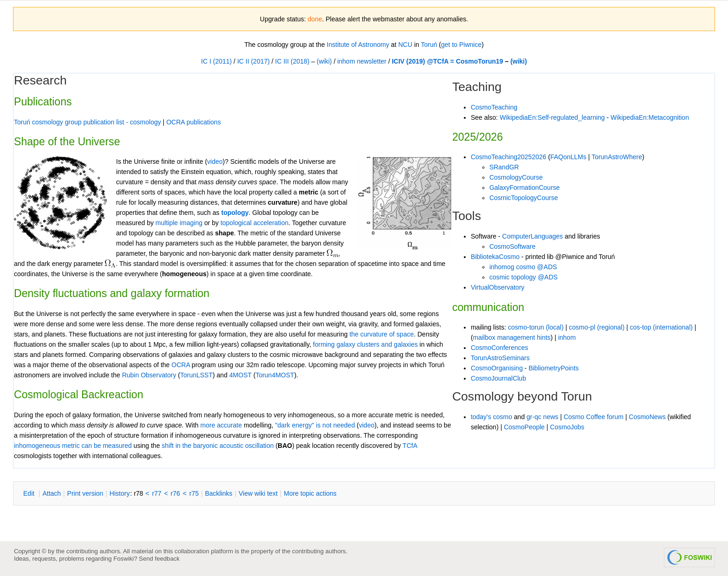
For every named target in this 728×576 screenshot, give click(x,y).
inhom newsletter (362, 61)
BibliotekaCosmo (495, 257)
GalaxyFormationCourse (525, 188)
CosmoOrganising (497, 368)
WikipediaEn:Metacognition (650, 117)
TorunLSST (196, 375)
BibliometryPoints (553, 368)
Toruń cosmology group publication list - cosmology (88, 122)
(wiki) (324, 61)
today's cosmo (491, 417)
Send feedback (159, 559)
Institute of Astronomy (358, 45)
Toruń (429, 45)
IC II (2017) (253, 61)
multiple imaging (179, 223)
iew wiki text (258, 493)
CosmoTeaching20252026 (509, 157)
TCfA (410, 446)
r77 (156, 493)
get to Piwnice (461, 45)
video (367, 425)
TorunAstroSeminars (500, 358)
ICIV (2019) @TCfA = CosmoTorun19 (448, 61)
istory (120, 493)
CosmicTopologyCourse (524, 198)
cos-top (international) (661, 327)
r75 (194, 493)
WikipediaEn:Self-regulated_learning (552, 117)
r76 (175, 493)
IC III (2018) (292, 61)
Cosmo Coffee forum (594, 417)
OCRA (181, 365)
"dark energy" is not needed (315, 425)
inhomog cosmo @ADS (523, 267)
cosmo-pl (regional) (597, 327)
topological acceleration (254, 223)
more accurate (221, 425)
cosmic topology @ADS (523, 277)
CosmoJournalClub (498, 378)
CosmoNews (647, 417)
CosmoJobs (567, 427)
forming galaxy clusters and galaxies (365, 344)
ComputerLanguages (533, 236)
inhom (567, 337)
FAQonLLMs (568, 157)
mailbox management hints (512, 337)
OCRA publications (194, 122)
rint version (85, 493)
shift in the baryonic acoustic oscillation (218, 446)
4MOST (240, 375)
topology (235, 213)
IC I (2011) (216, 61)
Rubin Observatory (149, 375)
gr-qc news (542, 417)
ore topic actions (310, 493)
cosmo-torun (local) (536, 327)
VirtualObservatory (498, 287)
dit (30, 493)
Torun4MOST (275, 375)
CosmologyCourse (516, 177)
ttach (52, 493)
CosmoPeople (524, 427)
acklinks (218, 493)
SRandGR (504, 167)
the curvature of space (382, 334)
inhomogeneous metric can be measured (73, 446)
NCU (405, 45)
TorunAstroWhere (617, 157)
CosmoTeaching (494, 107)
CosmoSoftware (513, 246)
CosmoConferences (500, 348)
